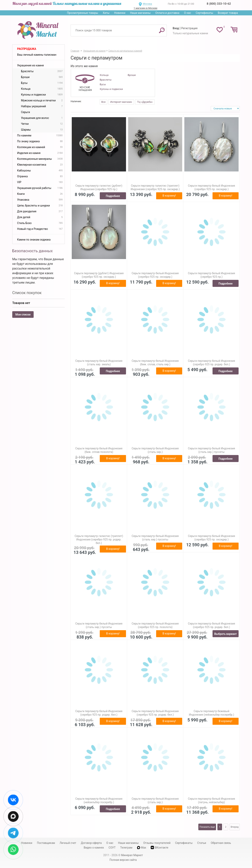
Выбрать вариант (226, 634)
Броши (132, 75)
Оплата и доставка (167, 13)
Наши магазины (140, 13)
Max (142, 848)
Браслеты (106, 80)
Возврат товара (228, 13)
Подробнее (113, 196)
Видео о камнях (94, 848)
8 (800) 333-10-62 (219, 4)
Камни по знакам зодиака (34, 240)
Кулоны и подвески (111, 89)
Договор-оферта (91, 843)
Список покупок (27, 293)
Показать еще (207, 827)
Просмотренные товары (82, 13)
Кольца (104, 75)
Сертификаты (205, 13)
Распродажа (27, 49)
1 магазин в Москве (145, 8)
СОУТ (112, 848)
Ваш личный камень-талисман (37, 55)
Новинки (120, 13)
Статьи (202, 843)
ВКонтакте (159, 847)
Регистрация (189, 28)
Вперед (235, 827)
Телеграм (126, 848)
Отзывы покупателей (157, 843)
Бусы (103, 84)
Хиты (106, 13)
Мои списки (23, 315)
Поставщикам (46, 843)
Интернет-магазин (121, 102)
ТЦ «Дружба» (145, 102)
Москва (147, 4)
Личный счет (68, 843)
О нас (187, 13)
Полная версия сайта (123, 860)
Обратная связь (221, 843)
